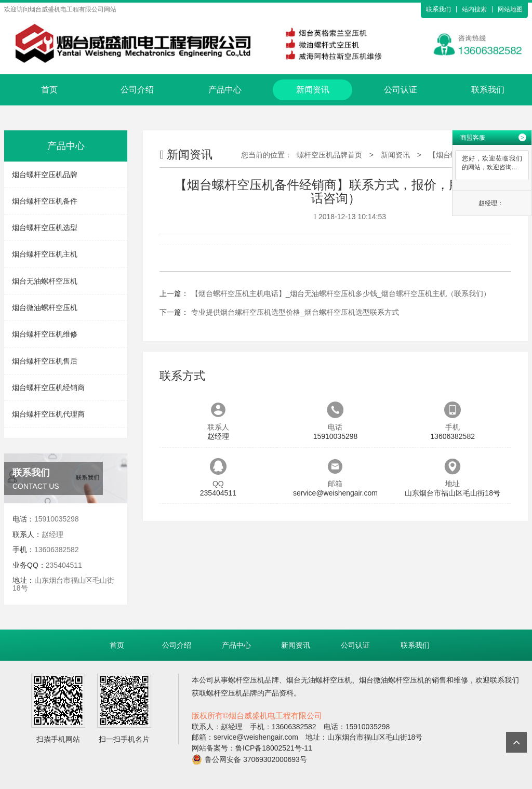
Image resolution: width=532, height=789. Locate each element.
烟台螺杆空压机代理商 (48, 414)
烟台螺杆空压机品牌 (45, 175)
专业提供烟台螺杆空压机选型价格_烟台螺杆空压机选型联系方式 (295, 312)
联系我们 (438, 9)
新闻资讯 (313, 90)
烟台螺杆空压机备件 (45, 201)
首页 (49, 90)
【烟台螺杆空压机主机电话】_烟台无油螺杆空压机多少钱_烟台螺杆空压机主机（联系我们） (341, 293)
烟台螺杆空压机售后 (45, 361)
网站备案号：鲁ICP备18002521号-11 (252, 748)
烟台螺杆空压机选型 (45, 228)
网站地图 (510, 9)
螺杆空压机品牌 (254, 680)
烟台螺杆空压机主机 (45, 254)
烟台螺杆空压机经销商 (48, 387)
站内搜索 (474, 9)
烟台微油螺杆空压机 (45, 307)
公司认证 (401, 90)
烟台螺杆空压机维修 (45, 334)
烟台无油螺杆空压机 (45, 281)
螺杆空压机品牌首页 (329, 155)
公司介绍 (137, 90)
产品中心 (225, 90)
